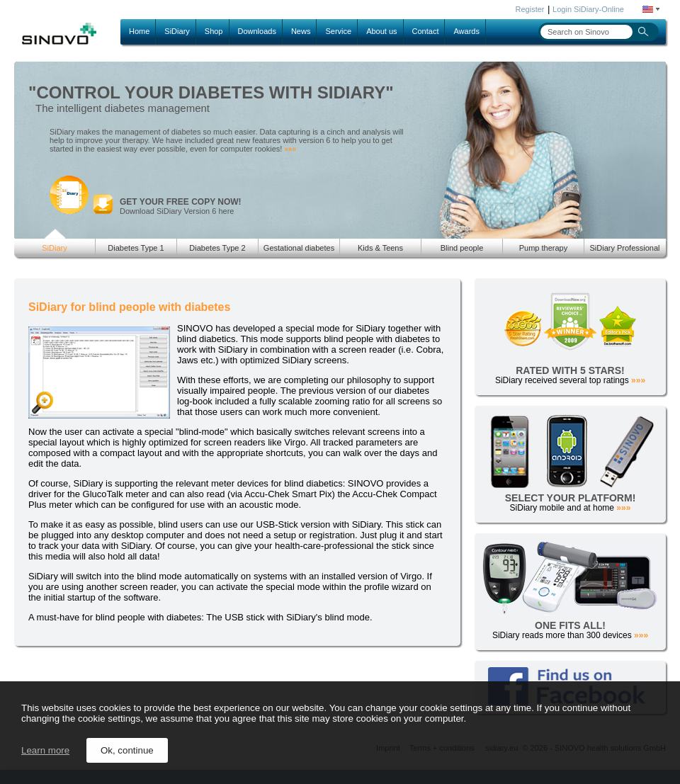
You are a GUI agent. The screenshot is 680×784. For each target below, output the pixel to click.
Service (338, 31)
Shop (214, 31)
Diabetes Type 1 (136, 248)
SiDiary (177, 31)
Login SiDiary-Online (588, 9)
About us (381, 31)
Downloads (257, 31)
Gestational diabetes (299, 248)
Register (530, 9)
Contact (426, 31)
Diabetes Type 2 (217, 248)
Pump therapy (543, 248)
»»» (290, 149)
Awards (466, 31)
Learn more (45, 750)
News (301, 31)
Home (139, 31)
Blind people (462, 248)
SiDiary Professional (624, 248)
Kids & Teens (380, 248)
